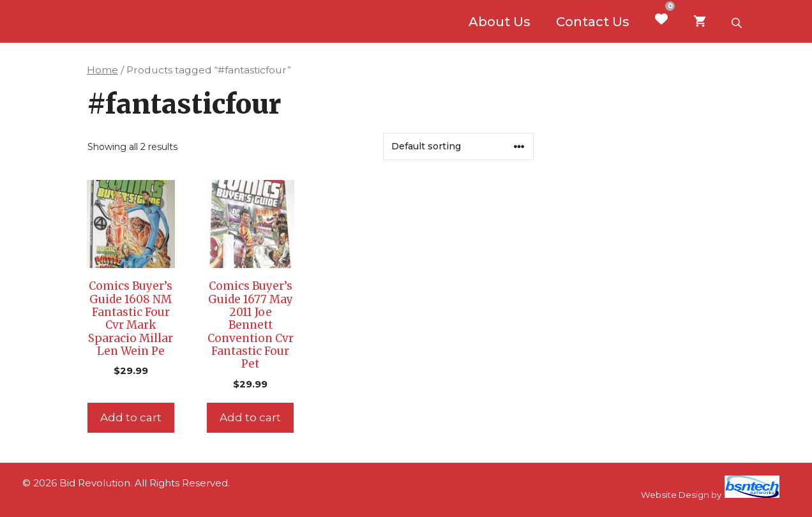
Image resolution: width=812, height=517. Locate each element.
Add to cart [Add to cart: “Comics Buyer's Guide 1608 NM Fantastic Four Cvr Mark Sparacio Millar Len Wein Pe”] (131, 417)
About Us (500, 22)
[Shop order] (458, 146)
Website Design (675, 495)
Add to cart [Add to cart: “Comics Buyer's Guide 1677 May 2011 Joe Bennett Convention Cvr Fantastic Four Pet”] (250, 417)
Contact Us (593, 22)
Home (102, 70)
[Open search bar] (738, 22)
